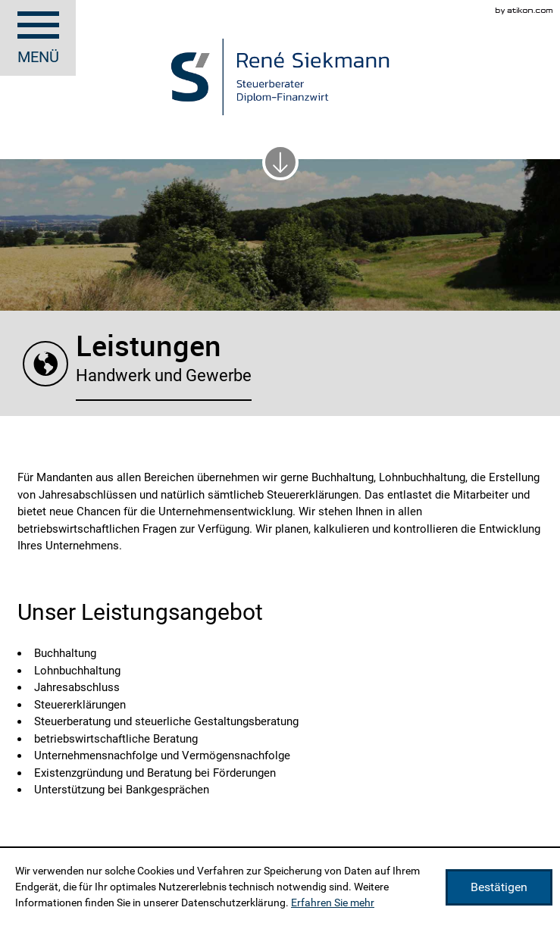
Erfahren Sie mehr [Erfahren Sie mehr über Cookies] (333, 903)
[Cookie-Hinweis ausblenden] (499, 887)
